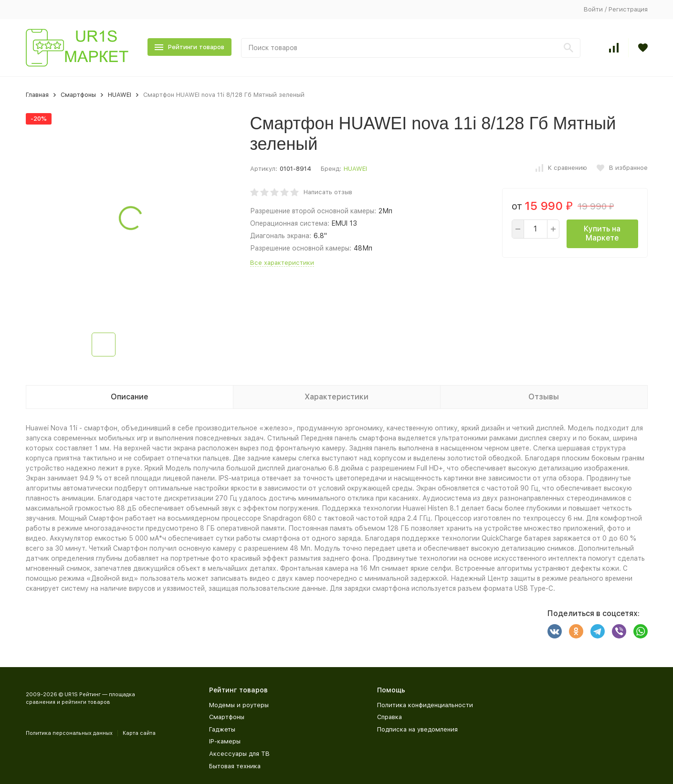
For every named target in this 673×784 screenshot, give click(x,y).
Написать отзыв (328, 192)
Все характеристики (282, 263)
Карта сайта (139, 733)
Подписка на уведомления (417, 729)
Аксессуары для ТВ (239, 754)
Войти (593, 9)
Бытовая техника (235, 766)
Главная (37, 95)
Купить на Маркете (602, 233)
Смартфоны (78, 95)
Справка (389, 717)
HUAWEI (120, 95)
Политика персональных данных (69, 733)
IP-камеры (225, 741)
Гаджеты (222, 729)
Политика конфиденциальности (425, 705)
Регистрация (628, 9)
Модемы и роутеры (239, 705)
